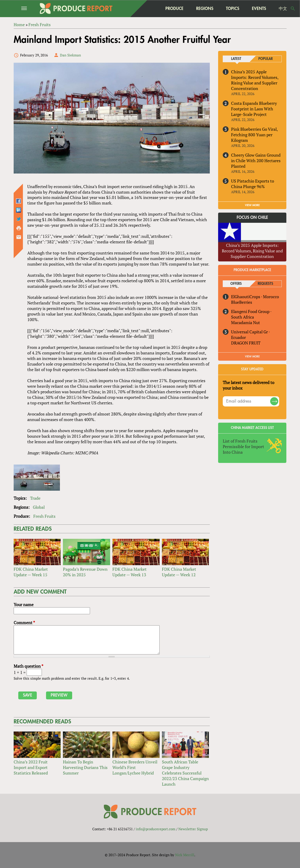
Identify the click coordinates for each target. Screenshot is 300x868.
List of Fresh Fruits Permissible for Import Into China (243, 446)
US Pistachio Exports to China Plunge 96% (253, 184)
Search (293, 9)
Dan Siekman (70, 55)
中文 (283, 9)
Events (259, 9)
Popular (266, 59)
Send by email (19, 237)
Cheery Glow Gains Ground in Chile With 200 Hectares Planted (256, 161)
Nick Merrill (185, 855)
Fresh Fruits (44, 516)
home (150, 9)
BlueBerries (242, 302)
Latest (236, 59)
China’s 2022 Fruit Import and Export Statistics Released (31, 767)
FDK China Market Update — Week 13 (130, 572)
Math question (28, 666)
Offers (236, 284)
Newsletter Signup (193, 829)
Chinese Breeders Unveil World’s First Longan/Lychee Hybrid (135, 767)
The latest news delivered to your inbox (249, 385)
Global (39, 507)
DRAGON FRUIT (246, 343)
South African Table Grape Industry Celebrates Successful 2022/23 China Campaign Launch (185, 773)
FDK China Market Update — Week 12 (179, 572)
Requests (265, 284)
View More (252, 356)
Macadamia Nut (246, 322)
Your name (24, 604)
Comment (24, 623)
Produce (174, 8)
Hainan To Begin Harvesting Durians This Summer (85, 767)
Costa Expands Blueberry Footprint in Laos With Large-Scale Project (254, 109)
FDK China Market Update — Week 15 (31, 572)
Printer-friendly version (19, 228)
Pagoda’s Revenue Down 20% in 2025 (85, 572)
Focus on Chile (252, 218)
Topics (233, 8)
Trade (35, 498)
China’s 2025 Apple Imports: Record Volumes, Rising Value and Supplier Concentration (255, 80)
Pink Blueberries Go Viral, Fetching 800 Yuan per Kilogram (254, 135)
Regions (205, 8)
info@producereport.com (156, 829)
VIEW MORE (252, 205)
